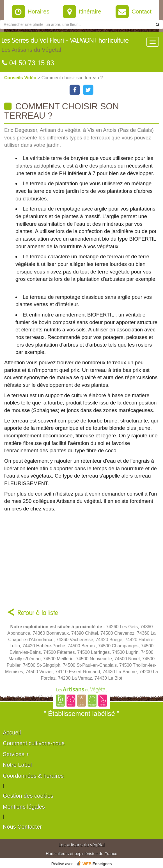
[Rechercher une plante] (76, 24)
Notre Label (17, 765)
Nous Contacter (22, 827)
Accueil (12, 733)
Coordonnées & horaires (33, 776)
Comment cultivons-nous (34, 743)
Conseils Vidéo (21, 78)
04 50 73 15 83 (28, 63)
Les (65, 46)
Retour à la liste (38, 613)
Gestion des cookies (28, 796)
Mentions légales (24, 807)
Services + (16, 754)
